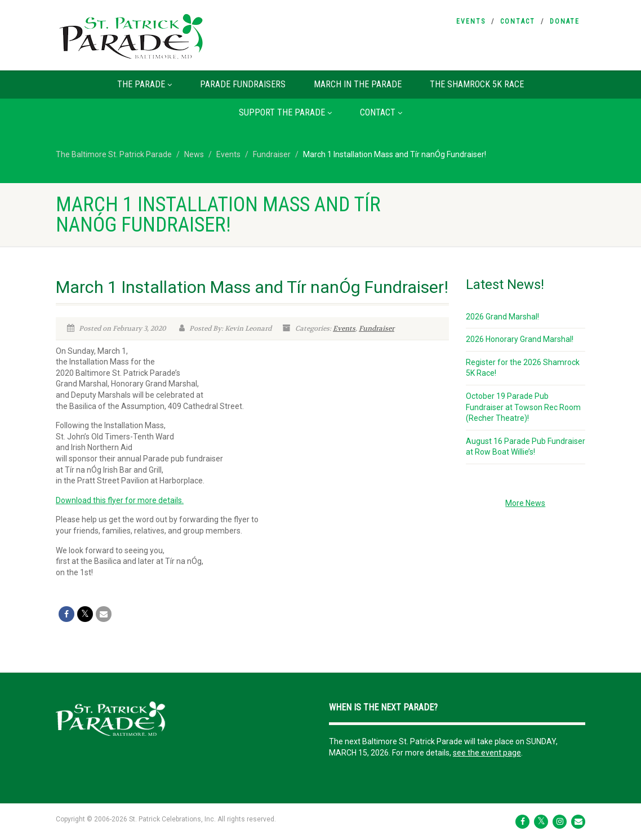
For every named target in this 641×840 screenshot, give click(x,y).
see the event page (487, 753)
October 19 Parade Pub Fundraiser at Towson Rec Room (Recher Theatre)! (523, 407)
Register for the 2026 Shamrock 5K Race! (523, 368)
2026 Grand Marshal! (502, 317)
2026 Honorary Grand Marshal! (520, 339)
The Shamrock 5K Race (477, 84)
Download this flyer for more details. (120, 500)
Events (471, 21)
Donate (565, 21)
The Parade (144, 84)
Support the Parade (285, 112)
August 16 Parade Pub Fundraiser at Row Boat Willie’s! (526, 447)
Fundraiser (377, 328)
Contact (518, 21)
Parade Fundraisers (243, 84)
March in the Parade (358, 84)
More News (525, 503)
